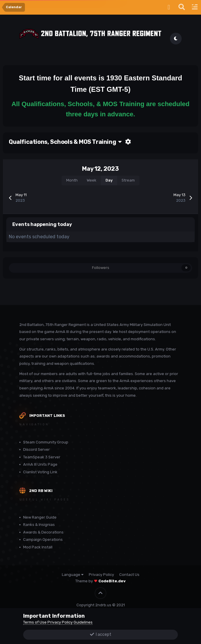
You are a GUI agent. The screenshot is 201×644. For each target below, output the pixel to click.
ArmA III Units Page (40, 464)
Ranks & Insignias (39, 525)
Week (92, 180)
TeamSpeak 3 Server (42, 457)
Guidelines (83, 622)
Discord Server (36, 449)
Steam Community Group (46, 442)
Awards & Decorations (43, 532)
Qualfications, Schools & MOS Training (65, 142)
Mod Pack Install (38, 547)
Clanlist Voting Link (40, 472)
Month (72, 180)
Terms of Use (35, 622)
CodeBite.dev (112, 581)
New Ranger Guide (40, 517)
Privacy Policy (101, 575)
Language (73, 575)
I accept (101, 634)
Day (109, 180)
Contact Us (129, 575)
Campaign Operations (43, 539)
